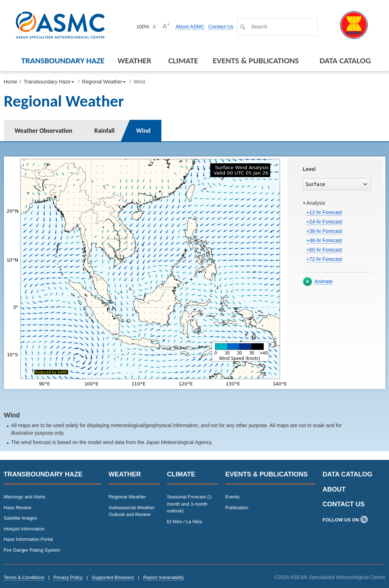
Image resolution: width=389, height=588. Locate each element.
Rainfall (104, 131)
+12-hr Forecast (324, 212)
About (334, 489)
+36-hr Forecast (324, 231)
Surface (336, 184)
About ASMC (190, 27)
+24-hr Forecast (324, 222)
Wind (143, 131)
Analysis (316, 203)
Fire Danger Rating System (32, 550)
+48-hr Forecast (324, 240)
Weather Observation (44, 131)
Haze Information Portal (28, 539)
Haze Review (17, 508)
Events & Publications (256, 60)
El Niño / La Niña (185, 522)
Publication (237, 508)
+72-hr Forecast (324, 259)
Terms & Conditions (24, 577)
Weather (134, 60)
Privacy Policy (68, 577)
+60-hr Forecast (324, 250)
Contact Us (221, 27)
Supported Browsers (113, 577)
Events (233, 497)
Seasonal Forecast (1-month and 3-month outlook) (190, 504)
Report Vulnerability (163, 577)
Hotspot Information (24, 529)
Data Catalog (345, 60)
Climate (183, 60)
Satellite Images (20, 518)
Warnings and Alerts (24, 497)
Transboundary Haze (63, 60)
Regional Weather (128, 497)
